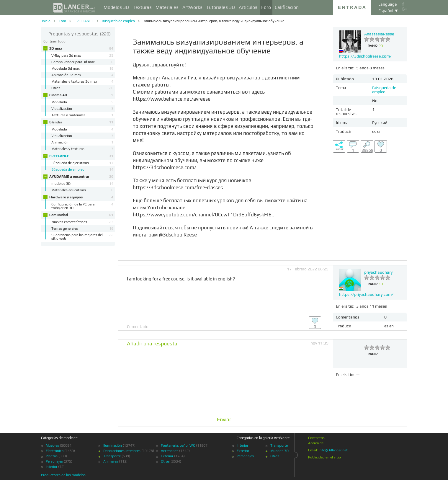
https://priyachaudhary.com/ (366, 294)
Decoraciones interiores (122, 451)
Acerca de (316, 443)
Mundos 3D (279, 451)
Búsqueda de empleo (118, 21)
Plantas (52, 456)
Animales (111, 461)
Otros (165, 461)
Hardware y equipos (81, 197)
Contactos (316, 438)
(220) (80, 34)
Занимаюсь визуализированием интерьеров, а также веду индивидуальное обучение (214, 21)
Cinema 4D (81, 95)
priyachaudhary (378, 272)
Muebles (52, 445)
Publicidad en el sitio (324, 457)
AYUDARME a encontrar (81, 177)
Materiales (167, 7)
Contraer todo (54, 41)
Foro (266, 7)
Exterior (167, 456)
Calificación (287, 7)
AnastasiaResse (379, 34)
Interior (51, 467)
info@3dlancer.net (333, 450)
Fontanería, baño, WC (178, 445)
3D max (81, 48)
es (374, 131)
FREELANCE (84, 21)
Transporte (112, 456)
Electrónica (55, 451)
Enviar (224, 419)
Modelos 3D (116, 7)
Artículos (248, 7)
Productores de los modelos (63, 475)
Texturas (142, 7)
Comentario (138, 326)
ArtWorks (192, 7)
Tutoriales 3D (221, 7)
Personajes (54, 461)
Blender (81, 122)
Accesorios (170, 451)
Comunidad (81, 215)
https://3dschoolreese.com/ (365, 56)
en (379, 131)
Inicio (46, 21)
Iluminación (113, 445)
